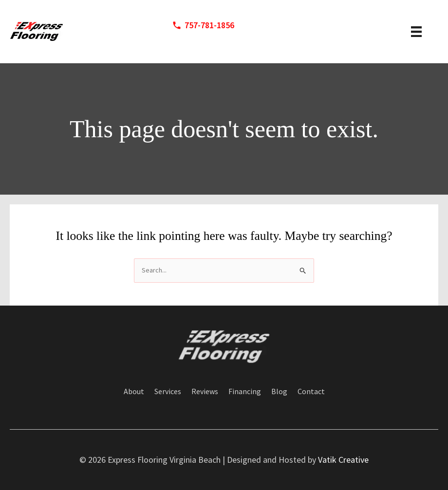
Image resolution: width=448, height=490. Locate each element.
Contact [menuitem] (311, 392)
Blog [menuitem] (279, 392)
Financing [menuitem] (245, 392)
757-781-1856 (209, 25)
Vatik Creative (343, 460)
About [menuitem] (134, 392)
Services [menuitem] (168, 392)
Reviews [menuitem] (205, 392)
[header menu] (416, 32)
